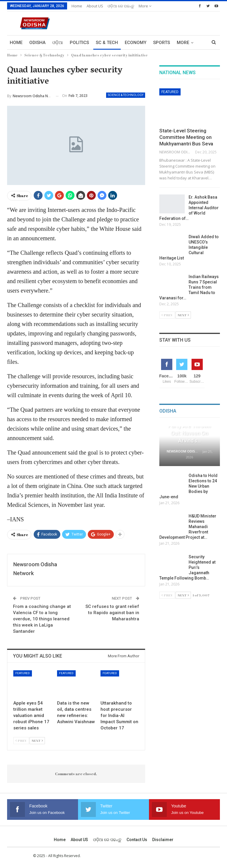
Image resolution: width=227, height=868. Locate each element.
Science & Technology (126, 95)
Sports (162, 43)
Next (37, 740)
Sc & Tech (107, 43)
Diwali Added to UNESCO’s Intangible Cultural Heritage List (189, 247)
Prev (21, 740)
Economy (136, 43)
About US (95, 6)
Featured (23, 673)
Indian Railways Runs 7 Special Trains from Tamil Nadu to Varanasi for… (189, 287)
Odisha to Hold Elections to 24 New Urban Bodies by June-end (188, 486)
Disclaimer (163, 840)
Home (77, 6)
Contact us (137, 840)
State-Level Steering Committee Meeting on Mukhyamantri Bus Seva (186, 137)
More (145, 6)
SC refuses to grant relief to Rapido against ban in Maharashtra (112, 613)
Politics (79, 43)
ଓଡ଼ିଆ (58, 43)
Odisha (37, 43)
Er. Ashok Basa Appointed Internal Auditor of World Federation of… (189, 208)
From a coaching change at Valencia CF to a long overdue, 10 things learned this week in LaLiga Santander (42, 619)
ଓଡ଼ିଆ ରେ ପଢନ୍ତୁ (121, 6)
